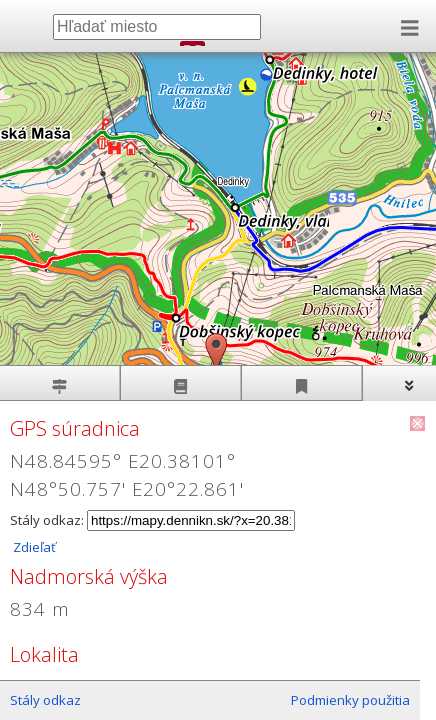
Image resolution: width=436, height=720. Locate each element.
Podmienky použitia (350, 700)
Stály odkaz (45, 700)
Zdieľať (33, 547)
